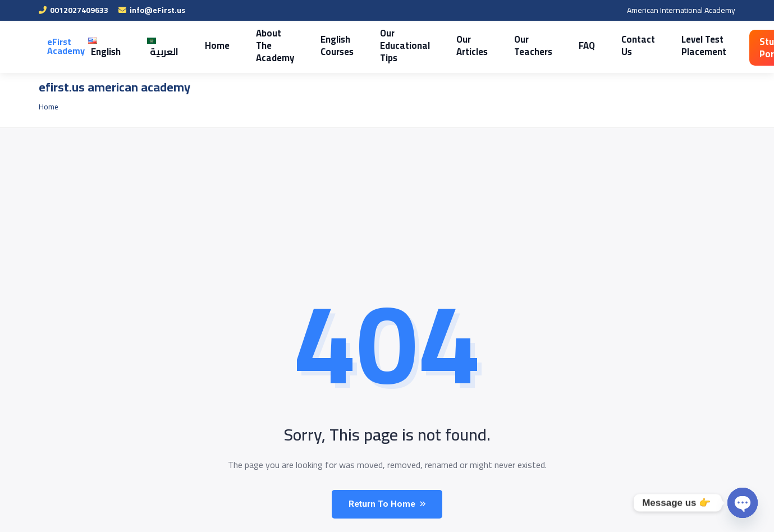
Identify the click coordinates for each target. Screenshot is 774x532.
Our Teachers (521, 45)
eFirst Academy (66, 46)
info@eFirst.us (152, 10)
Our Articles (461, 45)
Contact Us (622, 45)
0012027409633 (74, 10)
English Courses (330, 45)
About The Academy (269, 45)
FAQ (573, 45)
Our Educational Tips (396, 45)
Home (213, 45)
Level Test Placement (686, 45)
